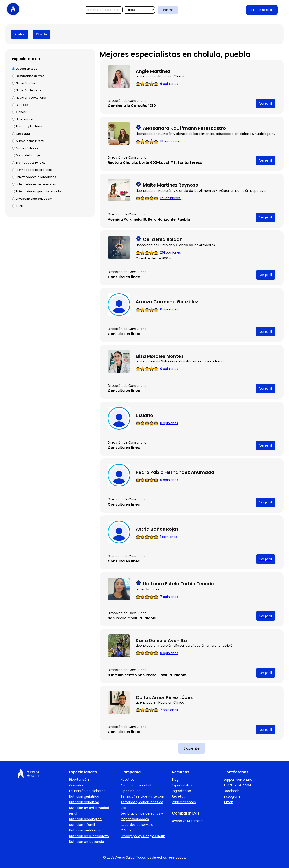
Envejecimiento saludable (34, 199)
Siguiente (192, 748)
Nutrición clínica (27, 83)
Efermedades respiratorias (34, 170)
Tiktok (228, 802)
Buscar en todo (27, 69)
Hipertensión (24, 119)
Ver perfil (266, 104)
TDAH (20, 206)
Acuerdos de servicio (137, 825)
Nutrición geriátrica (84, 796)
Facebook (231, 791)
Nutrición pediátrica (85, 830)
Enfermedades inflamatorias (36, 177)
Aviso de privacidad (136, 785)
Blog (175, 780)
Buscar (168, 10)
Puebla (19, 34)
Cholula (41, 34)
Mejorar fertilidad (28, 148)
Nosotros (127, 780)
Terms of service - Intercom (143, 796)
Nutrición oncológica (85, 819)
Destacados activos (30, 76)
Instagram (232, 796)
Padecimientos (184, 802)
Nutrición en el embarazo (89, 836)
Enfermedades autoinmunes (36, 184)
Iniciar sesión (262, 10)
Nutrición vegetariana (31, 98)
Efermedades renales (31, 163)
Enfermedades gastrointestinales (39, 191)
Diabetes (22, 105)
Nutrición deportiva (29, 90)
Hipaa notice (131, 791)
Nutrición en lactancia (86, 842)
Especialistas (182, 785)
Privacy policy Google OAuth (143, 836)
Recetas (178, 796)
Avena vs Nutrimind (187, 821)
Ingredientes (182, 791)
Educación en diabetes (87, 791)
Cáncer (21, 112)
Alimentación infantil (30, 141)
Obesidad (23, 134)
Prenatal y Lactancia (30, 126)
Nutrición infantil (82, 825)
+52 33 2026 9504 (237, 785)
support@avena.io (238, 780)
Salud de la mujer (28, 155)
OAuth (126, 830)
